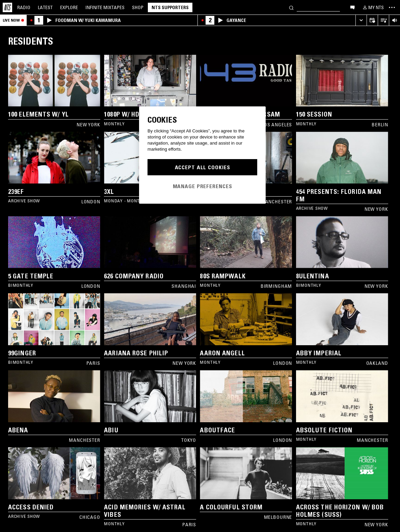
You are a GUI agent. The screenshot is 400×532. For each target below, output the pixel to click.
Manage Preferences (203, 186)
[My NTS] (373, 7)
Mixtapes (105, 7)
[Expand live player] (361, 20)
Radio (24, 7)
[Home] (7, 7)
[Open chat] (352, 7)
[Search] (291, 7)
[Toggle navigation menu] (392, 7)
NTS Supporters (170, 7)
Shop (138, 7)
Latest (45, 7)
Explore (69, 7)
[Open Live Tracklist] (383, 20)
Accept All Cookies (203, 167)
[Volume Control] (394, 20)
